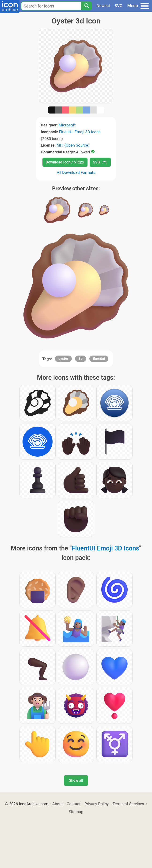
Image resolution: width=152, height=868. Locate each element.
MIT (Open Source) (73, 145)
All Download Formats (76, 172)
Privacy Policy (97, 804)
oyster (63, 359)
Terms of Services (128, 804)
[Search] (87, 6)
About (58, 804)
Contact (74, 804)
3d (81, 359)
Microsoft (67, 125)
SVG (119, 6)
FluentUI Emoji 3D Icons (80, 132)
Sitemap (76, 812)
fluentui (99, 359)
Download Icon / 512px (65, 162)
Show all (76, 780)
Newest (103, 6)
